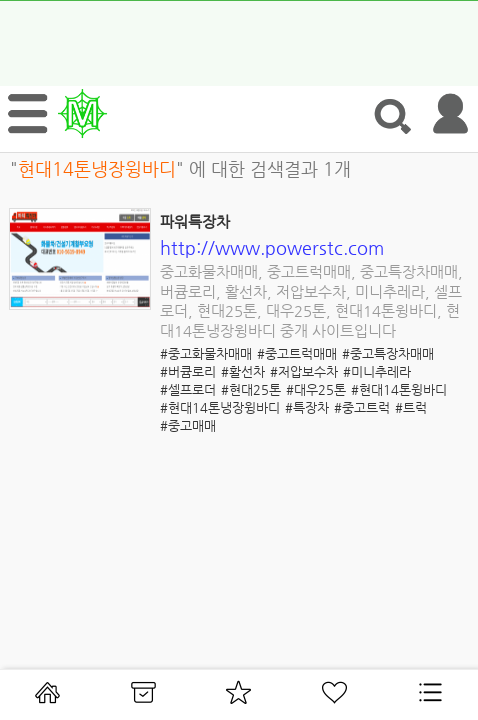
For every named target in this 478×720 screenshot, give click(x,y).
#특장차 (307, 407)
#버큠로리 (188, 371)
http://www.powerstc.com (272, 247)
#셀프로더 (188, 389)
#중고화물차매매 (206, 353)
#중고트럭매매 (297, 353)
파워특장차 (195, 221)
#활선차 (243, 371)
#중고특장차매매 (388, 353)
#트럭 (411, 407)
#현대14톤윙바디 (399, 389)
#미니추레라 (377, 371)
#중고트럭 (362, 407)
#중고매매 (188, 425)
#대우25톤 (316, 389)
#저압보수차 (304, 371)
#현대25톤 (251, 389)
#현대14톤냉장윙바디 (220, 407)
